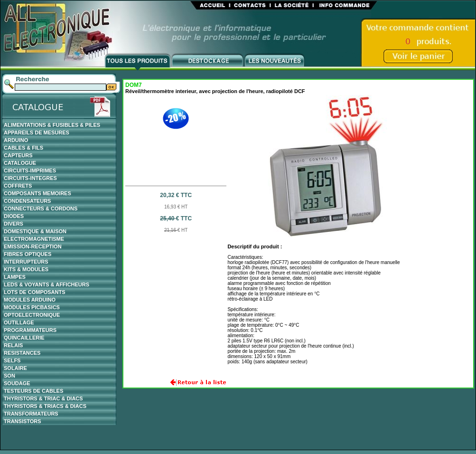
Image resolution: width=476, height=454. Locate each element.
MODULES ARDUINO (30, 300)
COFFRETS (18, 186)
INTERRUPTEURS (26, 262)
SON (9, 376)
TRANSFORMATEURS (31, 414)
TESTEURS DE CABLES (33, 391)
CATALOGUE (20, 163)
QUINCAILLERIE (24, 338)
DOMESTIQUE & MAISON (35, 231)
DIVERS (14, 224)
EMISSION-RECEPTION (33, 246)
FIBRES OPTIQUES (28, 254)
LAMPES (15, 277)
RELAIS (13, 345)
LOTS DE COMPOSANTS (35, 292)
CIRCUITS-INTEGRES (30, 178)
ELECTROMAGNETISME (34, 239)
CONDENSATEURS (27, 201)
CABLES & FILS (23, 148)
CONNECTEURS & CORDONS (41, 208)
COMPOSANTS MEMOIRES (37, 193)
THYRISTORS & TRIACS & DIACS (45, 406)
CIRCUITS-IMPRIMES (30, 170)
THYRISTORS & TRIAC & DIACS (43, 398)
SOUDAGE (17, 383)
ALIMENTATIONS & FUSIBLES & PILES (52, 125)
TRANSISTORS (23, 421)
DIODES (14, 216)
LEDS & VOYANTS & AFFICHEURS (47, 284)
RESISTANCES (22, 353)
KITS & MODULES (26, 269)
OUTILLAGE (19, 322)
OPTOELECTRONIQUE (32, 315)
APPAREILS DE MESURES (37, 132)
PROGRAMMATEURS (30, 330)
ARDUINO (16, 140)
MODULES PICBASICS (32, 307)
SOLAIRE (15, 368)
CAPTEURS (18, 155)
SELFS (12, 360)
